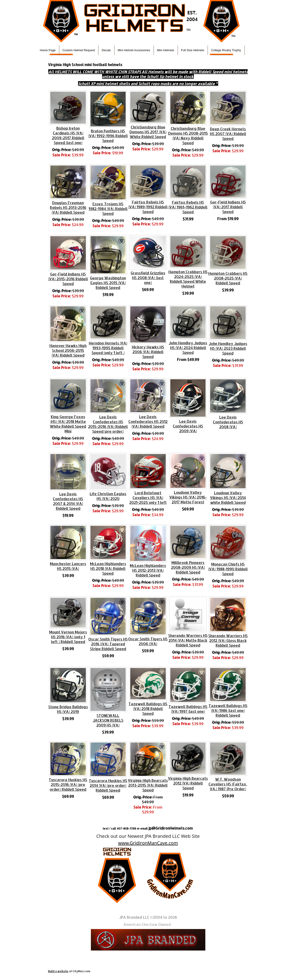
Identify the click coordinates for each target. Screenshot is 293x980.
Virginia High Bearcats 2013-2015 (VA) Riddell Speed (148, 785)
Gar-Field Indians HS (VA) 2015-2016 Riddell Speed (68, 279)
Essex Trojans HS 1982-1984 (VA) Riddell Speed (108, 209)
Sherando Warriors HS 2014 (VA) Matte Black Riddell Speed (188, 640)
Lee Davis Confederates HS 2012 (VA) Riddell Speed (148, 421)
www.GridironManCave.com (148, 843)
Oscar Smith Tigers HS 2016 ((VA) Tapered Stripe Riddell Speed (108, 644)
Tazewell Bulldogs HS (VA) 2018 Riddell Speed (148, 709)
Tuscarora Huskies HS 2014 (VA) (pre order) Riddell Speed (108, 785)
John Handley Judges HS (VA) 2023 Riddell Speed (228, 348)
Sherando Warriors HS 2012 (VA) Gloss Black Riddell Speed (228, 640)
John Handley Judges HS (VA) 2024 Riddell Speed (188, 348)
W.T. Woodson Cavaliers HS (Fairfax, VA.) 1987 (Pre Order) (228, 784)
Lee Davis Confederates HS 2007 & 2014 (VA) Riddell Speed (68, 501)
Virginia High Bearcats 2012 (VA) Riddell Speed (188, 783)
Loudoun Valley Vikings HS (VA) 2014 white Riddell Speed (228, 498)
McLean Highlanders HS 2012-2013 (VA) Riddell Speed (148, 570)
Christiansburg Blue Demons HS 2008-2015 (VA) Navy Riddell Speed (188, 136)
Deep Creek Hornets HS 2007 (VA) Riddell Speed (228, 134)
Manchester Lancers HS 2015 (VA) (68, 566)
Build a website (58, 971)
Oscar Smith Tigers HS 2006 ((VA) (148, 641)
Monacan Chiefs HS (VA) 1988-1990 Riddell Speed (228, 569)
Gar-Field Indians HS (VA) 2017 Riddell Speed (228, 207)
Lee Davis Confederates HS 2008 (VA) (228, 422)
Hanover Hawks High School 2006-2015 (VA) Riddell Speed (68, 350)
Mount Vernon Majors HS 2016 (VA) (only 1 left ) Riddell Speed (68, 637)
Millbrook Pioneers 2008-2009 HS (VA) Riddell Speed (188, 567)
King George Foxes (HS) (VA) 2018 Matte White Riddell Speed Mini (68, 424)
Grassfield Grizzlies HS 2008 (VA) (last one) (148, 278)
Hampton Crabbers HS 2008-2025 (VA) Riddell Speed (228, 278)
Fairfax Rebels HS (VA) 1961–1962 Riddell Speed (188, 207)
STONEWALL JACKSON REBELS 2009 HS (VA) (108, 720)
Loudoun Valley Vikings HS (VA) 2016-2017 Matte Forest (188, 497)
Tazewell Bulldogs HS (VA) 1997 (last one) (188, 709)
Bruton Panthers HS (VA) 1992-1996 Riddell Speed (108, 136)
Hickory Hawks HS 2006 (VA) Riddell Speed (148, 352)
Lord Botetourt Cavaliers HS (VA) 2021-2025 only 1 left (148, 498)
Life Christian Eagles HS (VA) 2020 (108, 496)
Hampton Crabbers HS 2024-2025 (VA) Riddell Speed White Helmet (188, 279)
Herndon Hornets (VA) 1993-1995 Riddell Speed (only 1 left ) (108, 348)
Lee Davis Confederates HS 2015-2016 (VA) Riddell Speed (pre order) (108, 424)
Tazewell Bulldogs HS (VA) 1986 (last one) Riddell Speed (228, 710)
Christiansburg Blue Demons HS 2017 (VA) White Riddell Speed (148, 132)
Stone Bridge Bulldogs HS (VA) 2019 (68, 709)
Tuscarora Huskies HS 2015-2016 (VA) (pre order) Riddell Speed (68, 784)
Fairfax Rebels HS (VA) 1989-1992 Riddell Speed (148, 207)
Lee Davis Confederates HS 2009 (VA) (188, 426)
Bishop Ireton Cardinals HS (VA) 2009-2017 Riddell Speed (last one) (68, 135)
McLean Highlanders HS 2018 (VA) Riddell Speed (108, 568)
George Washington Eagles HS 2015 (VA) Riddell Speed (108, 283)
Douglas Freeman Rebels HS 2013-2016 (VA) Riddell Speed (68, 207)
